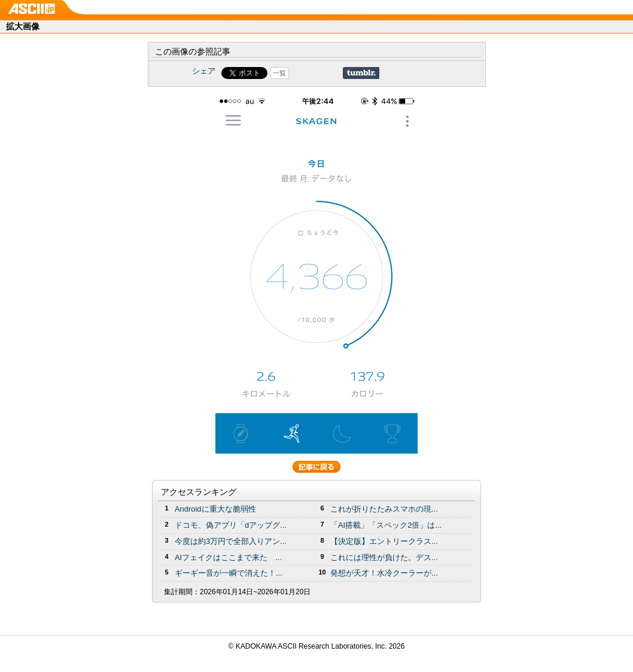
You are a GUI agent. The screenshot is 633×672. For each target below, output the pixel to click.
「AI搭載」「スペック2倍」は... (386, 525)
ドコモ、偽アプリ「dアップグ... (231, 525)
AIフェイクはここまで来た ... (228, 557)
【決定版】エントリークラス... (384, 541)
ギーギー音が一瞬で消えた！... (229, 573)
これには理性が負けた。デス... (384, 557)
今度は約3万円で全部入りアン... (231, 541)
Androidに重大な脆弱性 (215, 509)
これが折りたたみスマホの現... (384, 509)
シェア (204, 71)
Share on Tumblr (361, 73)
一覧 (279, 73)
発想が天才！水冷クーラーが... (384, 573)
